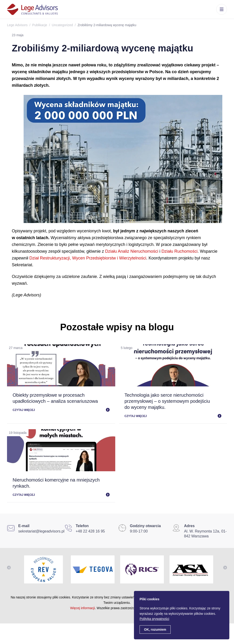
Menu (222, 9)
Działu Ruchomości (180, 251)
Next (225, 568)
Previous (9, 568)
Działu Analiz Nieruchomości (132, 251)
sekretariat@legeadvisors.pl (41, 531)
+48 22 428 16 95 (90, 531)
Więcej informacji (83, 608)
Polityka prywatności (154, 619)
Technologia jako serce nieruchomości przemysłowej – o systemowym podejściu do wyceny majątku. (167, 401)
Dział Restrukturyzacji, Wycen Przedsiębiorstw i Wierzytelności (88, 258)
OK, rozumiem (155, 630)
